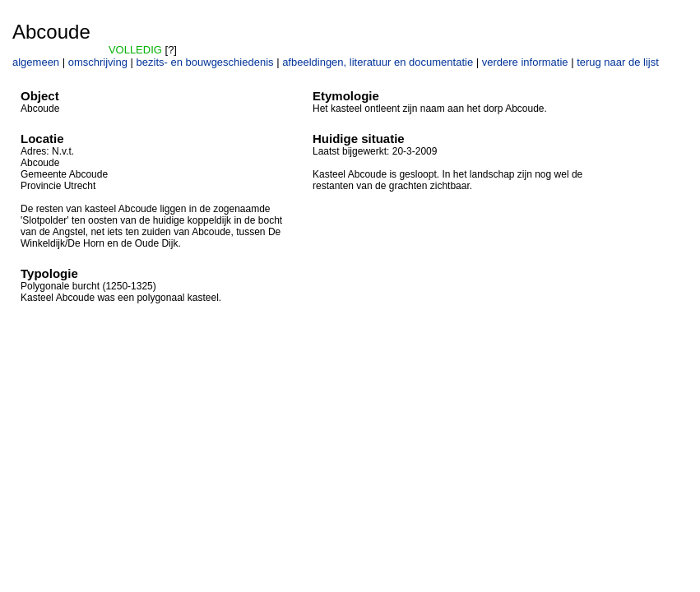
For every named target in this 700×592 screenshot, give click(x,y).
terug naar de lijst (618, 62)
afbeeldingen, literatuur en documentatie (378, 62)
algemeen (36, 62)
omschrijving (98, 62)
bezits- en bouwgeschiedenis (205, 62)
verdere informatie (525, 62)
